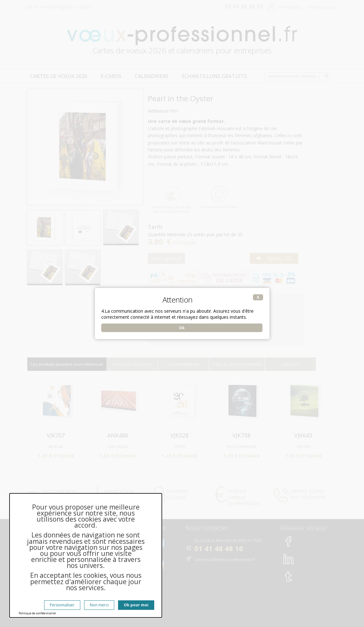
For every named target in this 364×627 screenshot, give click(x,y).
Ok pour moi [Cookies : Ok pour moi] (136, 605)
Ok (182, 328)
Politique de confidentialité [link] (37, 613)
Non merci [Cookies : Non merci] (99, 605)
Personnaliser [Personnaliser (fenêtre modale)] (62, 605)
